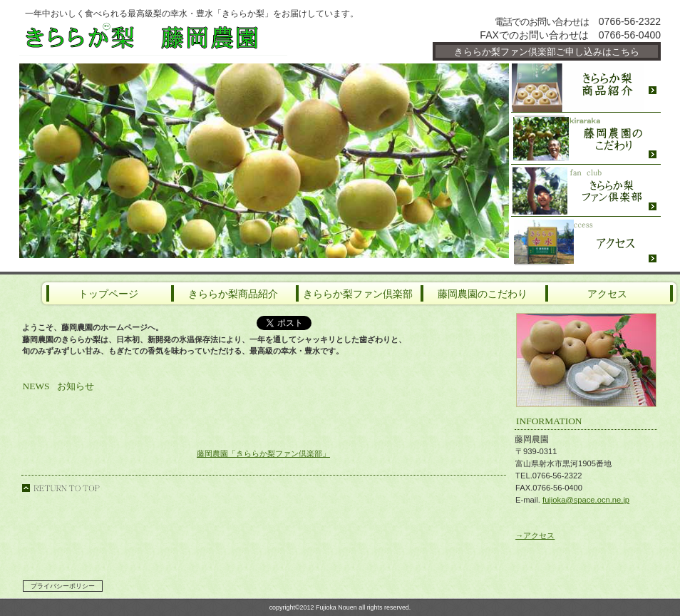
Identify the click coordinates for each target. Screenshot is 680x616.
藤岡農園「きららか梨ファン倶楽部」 (263, 453)
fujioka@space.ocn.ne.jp (586, 500)
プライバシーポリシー (63, 586)
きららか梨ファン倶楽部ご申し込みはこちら (547, 52)
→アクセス (535, 535)
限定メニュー (586, 87)
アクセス (586, 242)
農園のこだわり (586, 139)
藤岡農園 (190, 37)
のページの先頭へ (61, 488)
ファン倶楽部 (586, 191)
